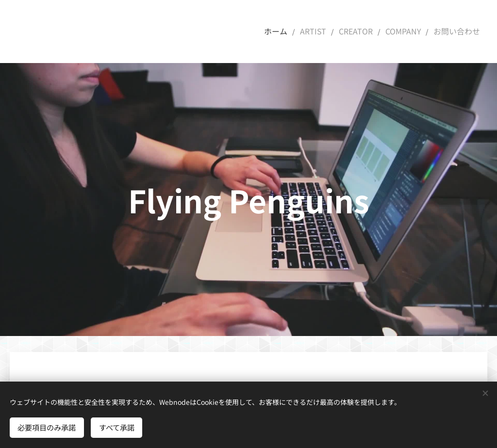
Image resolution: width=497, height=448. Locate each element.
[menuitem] (290, 32)
